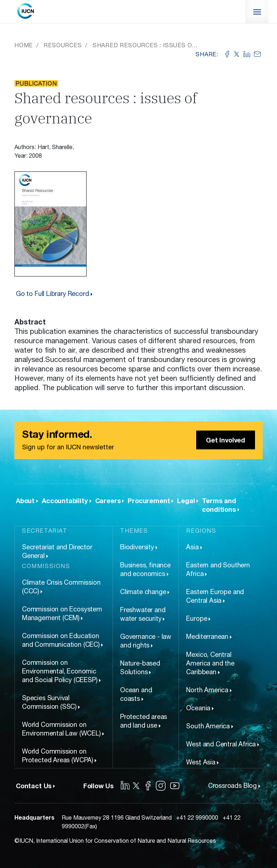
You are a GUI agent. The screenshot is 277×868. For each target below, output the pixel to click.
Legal (186, 501)
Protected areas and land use (144, 721)
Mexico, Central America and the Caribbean (210, 663)
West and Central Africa (221, 744)
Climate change (143, 592)
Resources (63, 45)
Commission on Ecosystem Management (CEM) (62, 613)
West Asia (201, 762)
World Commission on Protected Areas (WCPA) (58, 756)
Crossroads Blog (232, 786)
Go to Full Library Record (52, 294)
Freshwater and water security (143, 614)
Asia (192, 547)
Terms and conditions (219, 505)
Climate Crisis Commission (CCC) (61, 587)
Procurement (149, 501)
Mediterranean (207, 636)
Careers (108, 501)
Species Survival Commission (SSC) (49, 702)
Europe (197, 618)
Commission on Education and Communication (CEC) (61, 640)
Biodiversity (137, 547)
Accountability (65, 501)
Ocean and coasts (136, 694)
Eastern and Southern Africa (218, 569)
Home (24, 45)
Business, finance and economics (145, 569)
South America (208, 726)
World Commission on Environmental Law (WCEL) (61, 729)
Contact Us (34, 786)
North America (207, 690)
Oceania (198, 708)
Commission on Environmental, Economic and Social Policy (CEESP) (60, 671)
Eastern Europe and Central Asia (215, 596)
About (25, 501)
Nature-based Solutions (140, 668)
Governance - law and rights (146, 641)
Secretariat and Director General (57, 551)
